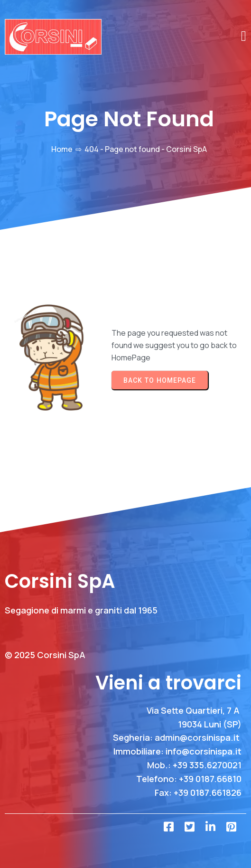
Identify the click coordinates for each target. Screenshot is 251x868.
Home (62, 149)
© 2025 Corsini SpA (45, 655)
